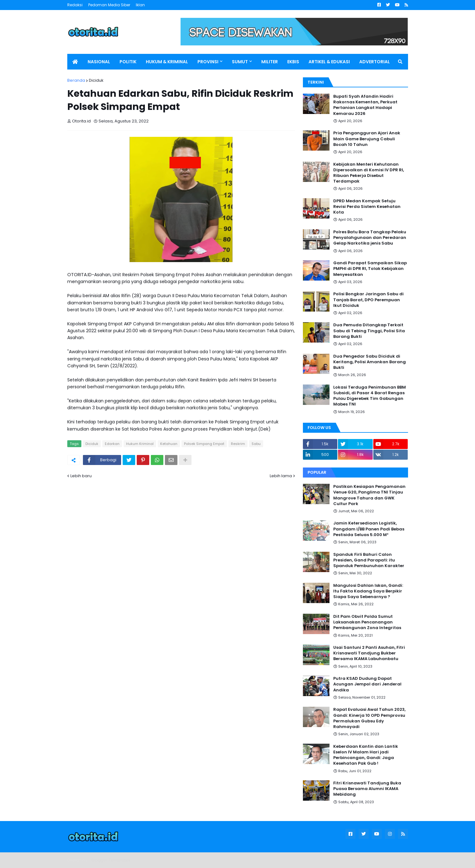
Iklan (140, 5)
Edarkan (112, 444)
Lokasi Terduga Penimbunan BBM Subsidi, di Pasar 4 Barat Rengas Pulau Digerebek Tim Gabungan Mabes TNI (370, 396)
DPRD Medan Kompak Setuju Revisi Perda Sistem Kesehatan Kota (367, 207)
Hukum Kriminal (140, 444)
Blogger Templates (111, 860)
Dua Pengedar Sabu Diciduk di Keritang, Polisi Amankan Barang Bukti (370, 362)
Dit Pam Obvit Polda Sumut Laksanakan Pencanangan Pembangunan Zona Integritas (367, 622)
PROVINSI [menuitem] (208, 62)
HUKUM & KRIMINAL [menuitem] (167, 62)
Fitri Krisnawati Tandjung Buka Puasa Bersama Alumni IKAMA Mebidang (367, 789)
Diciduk (96, 80)
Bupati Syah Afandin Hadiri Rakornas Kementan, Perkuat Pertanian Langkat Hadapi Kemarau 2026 (365, 105)
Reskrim (238, 444)
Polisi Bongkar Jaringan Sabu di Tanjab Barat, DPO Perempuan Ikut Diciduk (368, 300)
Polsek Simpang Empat (204, 444)
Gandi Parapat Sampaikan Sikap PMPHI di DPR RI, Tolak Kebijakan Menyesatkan (370, 269)
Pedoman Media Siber (109, 5)
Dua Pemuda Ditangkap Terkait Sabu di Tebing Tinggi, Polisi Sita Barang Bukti (369, 331)
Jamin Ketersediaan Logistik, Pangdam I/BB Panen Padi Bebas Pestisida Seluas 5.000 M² (369, 529)
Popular (317, 472)
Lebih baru (81, 476)
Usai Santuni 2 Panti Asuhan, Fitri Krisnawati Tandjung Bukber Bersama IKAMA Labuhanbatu (369, 653)
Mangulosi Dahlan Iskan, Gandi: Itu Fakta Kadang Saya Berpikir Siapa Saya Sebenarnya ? (368, 591)
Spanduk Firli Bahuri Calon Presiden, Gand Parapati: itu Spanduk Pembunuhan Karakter (369, 560)
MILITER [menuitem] (270, 62)
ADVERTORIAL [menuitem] (375, 62)
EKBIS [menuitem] (293, 62)
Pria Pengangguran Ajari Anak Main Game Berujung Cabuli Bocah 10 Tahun (367, 139)
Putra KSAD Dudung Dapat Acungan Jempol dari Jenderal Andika (367, 684)
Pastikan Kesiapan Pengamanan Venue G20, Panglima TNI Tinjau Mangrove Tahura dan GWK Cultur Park (369, 495)
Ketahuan (169, 444)
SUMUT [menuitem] (240, 62)
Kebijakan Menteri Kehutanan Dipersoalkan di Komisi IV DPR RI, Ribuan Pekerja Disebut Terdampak (369, 173)
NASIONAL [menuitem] (99, 62)
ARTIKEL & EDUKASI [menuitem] (329, 62)
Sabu (256, 444)
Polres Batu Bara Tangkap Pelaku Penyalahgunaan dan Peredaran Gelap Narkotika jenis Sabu (370, 238)
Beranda (76, 80)
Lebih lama (281, 476)
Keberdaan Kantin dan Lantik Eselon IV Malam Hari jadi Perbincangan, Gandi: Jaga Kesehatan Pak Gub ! (366, 755)
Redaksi (75, 5)
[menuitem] (75, 62)
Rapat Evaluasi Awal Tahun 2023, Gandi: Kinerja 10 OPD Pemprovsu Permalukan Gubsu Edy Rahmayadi (369, 718)
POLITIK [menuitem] (128, 62)
